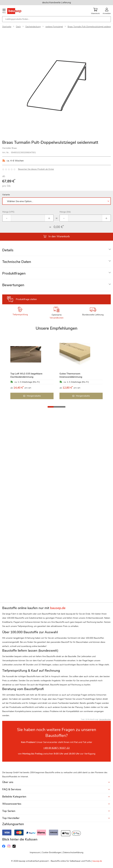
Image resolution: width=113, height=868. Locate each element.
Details (8, 250)
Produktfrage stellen (26, 299)
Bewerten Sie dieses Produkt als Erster (36, 169)
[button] (51, 407)
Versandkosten (57, 318)
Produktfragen (14, 273)
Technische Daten (17, 262)
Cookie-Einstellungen (52, 852)
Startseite (7, 27)
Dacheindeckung (33, 27)
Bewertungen (13, 285)
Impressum (35, 852)
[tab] (56, 250)
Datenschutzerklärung (73, 852)
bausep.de (97, 861)
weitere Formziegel (54, 27)
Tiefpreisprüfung (20, 315)
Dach (18, 27)
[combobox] (56, 19)
